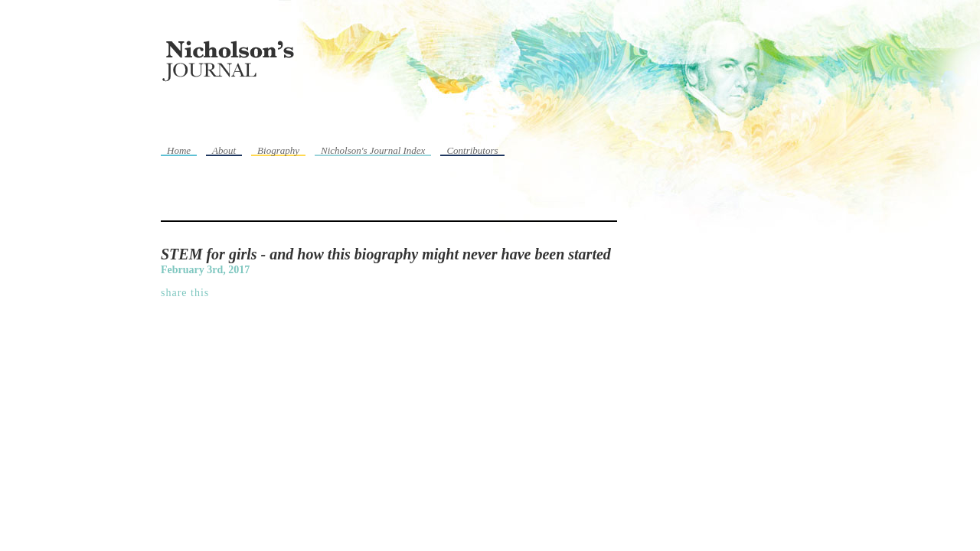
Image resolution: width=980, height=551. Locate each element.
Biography (278, 150)
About (224, 150)
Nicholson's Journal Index (373, 150)
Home (179, 150)
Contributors (472, 150)
